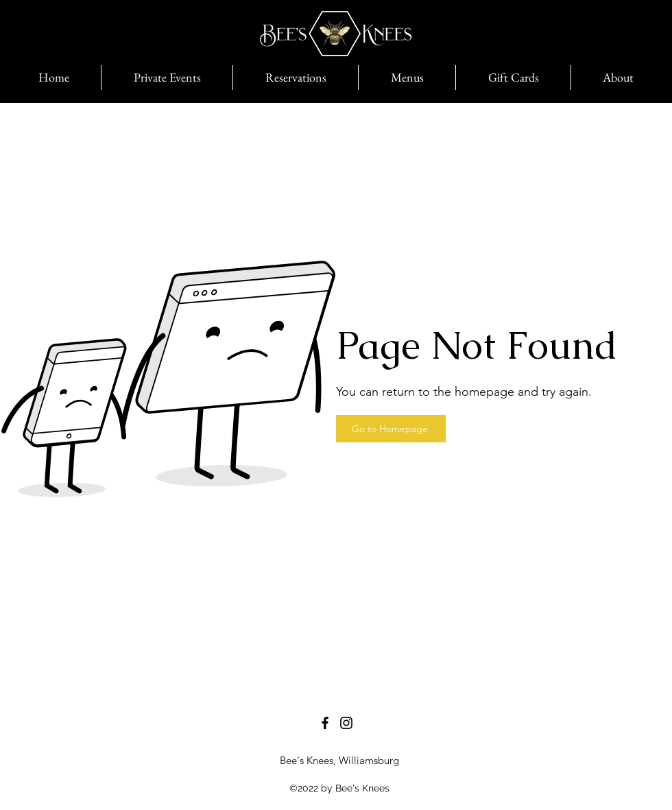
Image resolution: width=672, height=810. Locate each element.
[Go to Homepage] (391, 429)
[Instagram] (346, 723)
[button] (513, 78)
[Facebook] (325, 723)
